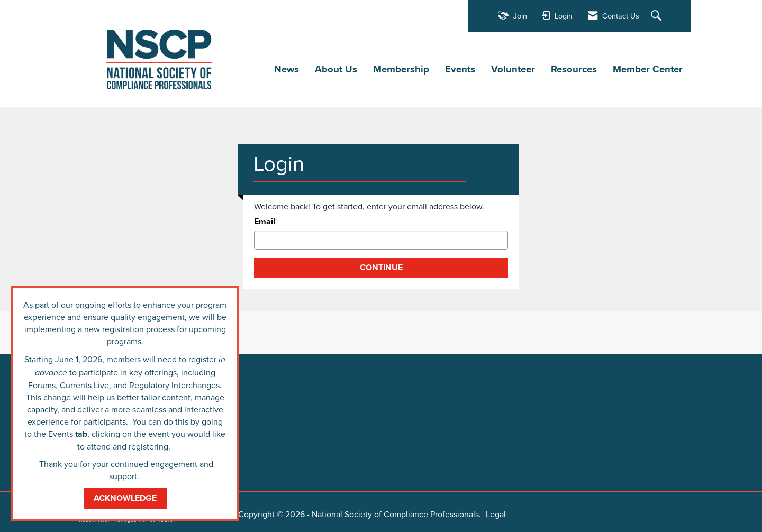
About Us (336, 69)
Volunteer (513, 69)
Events (460, 69)
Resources (574, 69)
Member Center (648, 69)
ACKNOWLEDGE (125, 498)
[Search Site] (657, 16)
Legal (496, 514)
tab (81, 434)
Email (265, 222)
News (287, 69)
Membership (401, 69)
